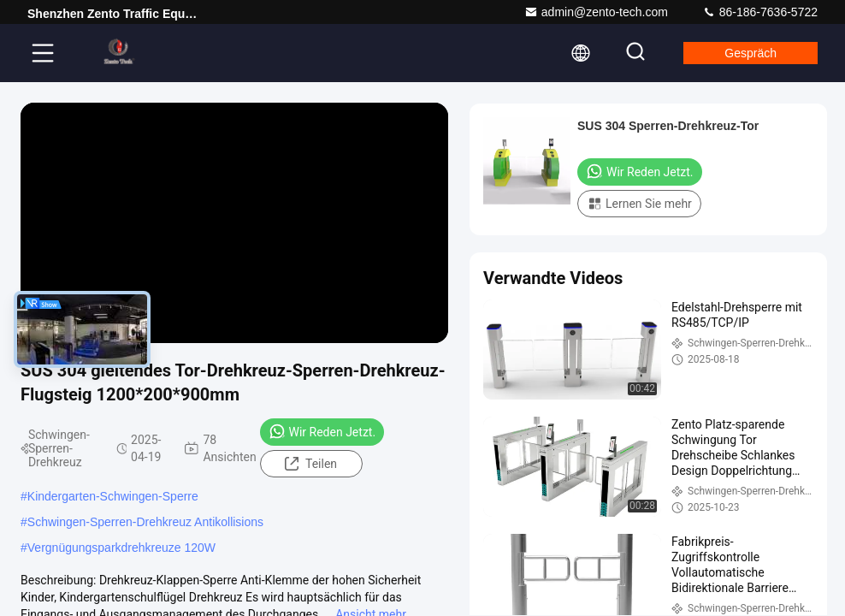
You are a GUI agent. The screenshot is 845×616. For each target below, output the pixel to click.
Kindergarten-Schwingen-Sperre (113, 496)
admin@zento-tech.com (596, 12)
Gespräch (750, 53)
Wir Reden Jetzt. (322, 431)
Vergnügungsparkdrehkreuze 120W (121, 548)
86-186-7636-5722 (760, 12)
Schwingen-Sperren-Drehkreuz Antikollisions (145, 522)
